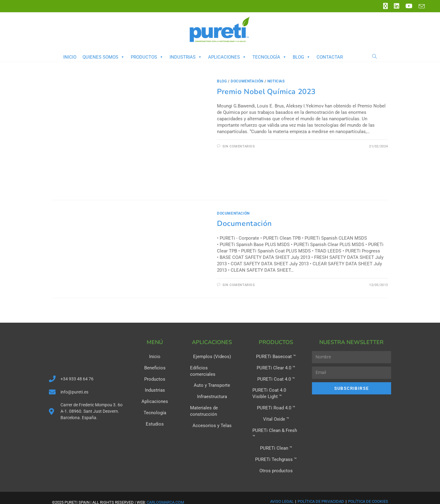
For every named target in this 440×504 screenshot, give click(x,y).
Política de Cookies (368, 492)
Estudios (155, 422)
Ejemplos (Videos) (212, 357)
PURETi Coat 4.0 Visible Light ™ (275, 393)
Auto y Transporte (212, 379)
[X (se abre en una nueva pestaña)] (385, 6)
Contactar (330, 57)
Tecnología (269, 57)
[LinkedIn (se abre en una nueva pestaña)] (397, 6)
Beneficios (155, 368)
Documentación (244, 223)
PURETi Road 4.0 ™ (276, 407)
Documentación (247, 81)
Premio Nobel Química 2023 (266, 92)
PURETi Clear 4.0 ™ (276, 368)
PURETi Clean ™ (276, 440)
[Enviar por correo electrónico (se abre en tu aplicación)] (420, 6)
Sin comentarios (239, 146)
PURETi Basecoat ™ (276, 357)
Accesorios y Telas (212, 418)
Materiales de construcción (203, 404)
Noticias (276, 81)
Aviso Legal (282, 492)
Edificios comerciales (212, 368)
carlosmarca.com (165, 493)
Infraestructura (212, 390)
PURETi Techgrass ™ (276, 451)
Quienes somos (104, 57)
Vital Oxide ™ (276, 418)
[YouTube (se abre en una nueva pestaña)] (409, 6)
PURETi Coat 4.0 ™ (276, 379)
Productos (147, 57)
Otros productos (276, 462)
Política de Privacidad (321, 492)
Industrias (186, 57)
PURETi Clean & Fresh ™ (276, 429)
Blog (302, 57)
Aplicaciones (227, 57)
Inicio (70, 57)
